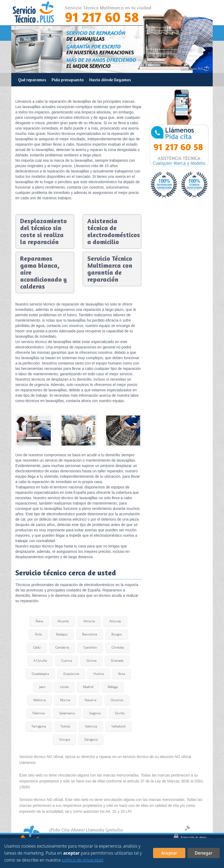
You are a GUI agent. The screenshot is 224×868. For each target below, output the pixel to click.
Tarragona (39, 726)
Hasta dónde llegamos (110, 80)
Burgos (117, 634)
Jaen (42, 687)
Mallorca (39, 700)
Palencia (39, 713)
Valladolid (118, 726)
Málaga (113, 687)
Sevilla (120, 713)
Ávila (38, 634)
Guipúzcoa (71, 674)
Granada (117, 661)
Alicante (63, 621)
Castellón (90, 647)
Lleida (64, 687)
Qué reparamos (32, 80)
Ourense (117, 700)
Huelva (99, 674)
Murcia (65, 700)
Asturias (115, 621)
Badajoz (62, 634)
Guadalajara (40, 674)
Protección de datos (190, 837)
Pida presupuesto (68, 80)
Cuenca (67, 661)
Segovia (95, 713)
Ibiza (122, 674)
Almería (89, 621)
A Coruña (40, 661)
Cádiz (37, 647)
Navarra (90, 700)
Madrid (88, 687)
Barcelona (90, 634)
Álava (39, 621)
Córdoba (118, 647)
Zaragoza (91, 739)
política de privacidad (82, 860)
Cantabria (62, 647)
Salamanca (67, 713)
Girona (91, 661)
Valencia (91, 726)
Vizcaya (64, 739)
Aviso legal (196, 829)
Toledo (65, 726)
